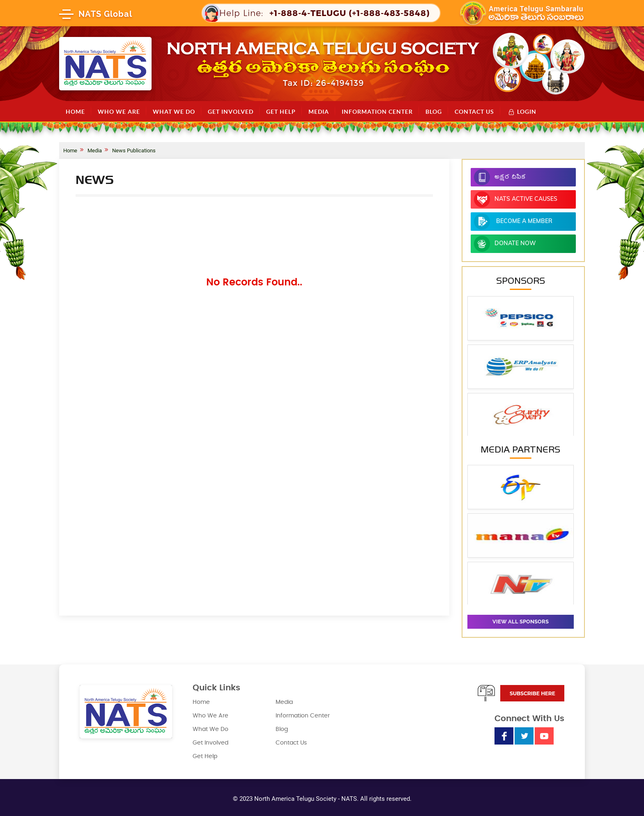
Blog (434, 112)
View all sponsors (521, 622)
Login (523, 111)
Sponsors (521, 280)
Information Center (377, 112)
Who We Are (119, 112)
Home (75, 112)
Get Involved (231, 112)
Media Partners (520, 449)
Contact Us (474, 112)
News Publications (134, 151)
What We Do (174, 112)
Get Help (281, 112)
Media (319, 112)
